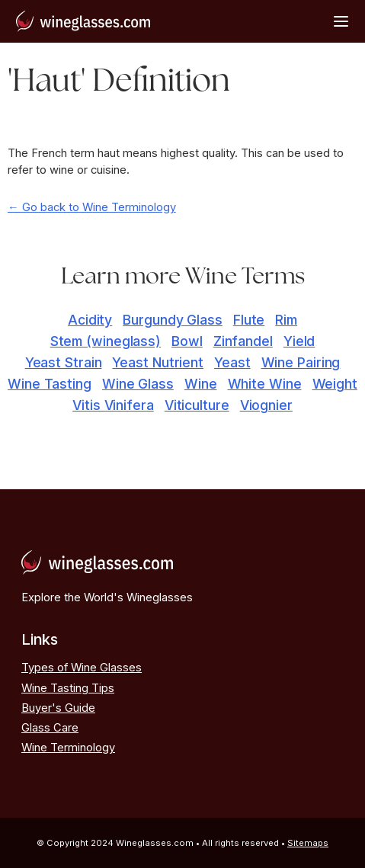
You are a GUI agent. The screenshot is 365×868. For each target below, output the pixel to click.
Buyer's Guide (58, 708)
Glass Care (50, 728)
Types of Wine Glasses (82, 668)
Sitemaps (308, 843)
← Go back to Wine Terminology (92, 207)
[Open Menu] (341, 21)
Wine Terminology (68, 748)
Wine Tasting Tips (68, 688)
